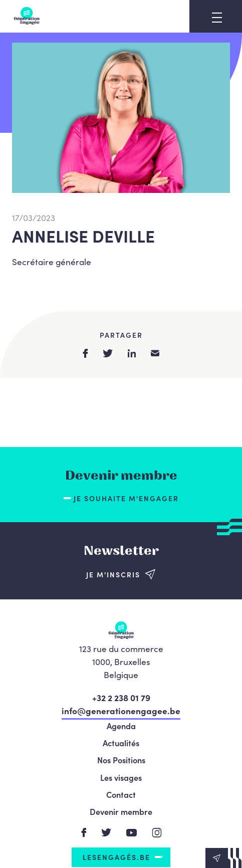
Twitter (106, 832)
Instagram (157, 833)
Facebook (84, 832)
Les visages (121, 777)
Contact (121, 794)
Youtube (132, 833)
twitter (108, 353)
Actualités (121, 743)
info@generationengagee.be (121, 710)
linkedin (132, 353)
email (155, 353)
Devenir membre (121, 811)
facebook (85, 353)
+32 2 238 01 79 (121, 697)
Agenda (121, 726)
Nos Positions (121, 760)
